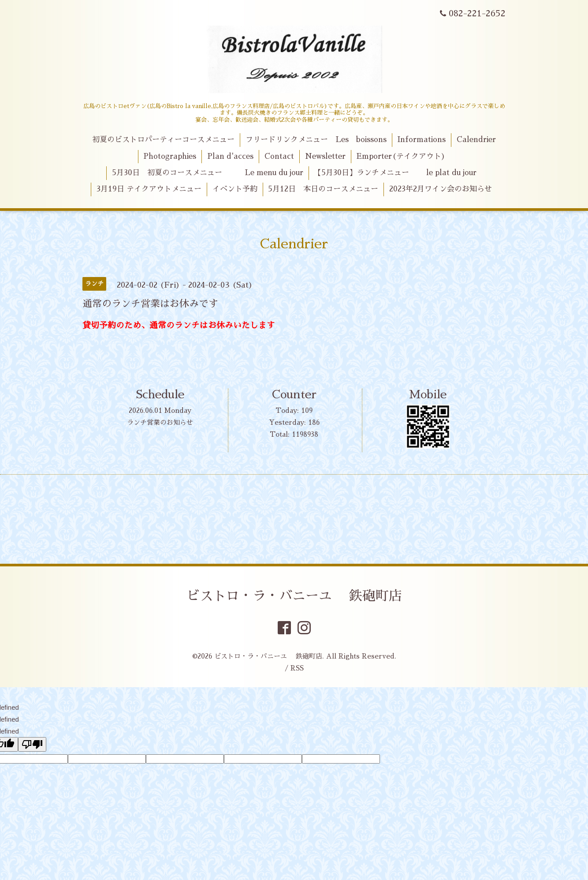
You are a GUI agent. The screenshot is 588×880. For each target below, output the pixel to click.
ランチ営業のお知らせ (160, 422)
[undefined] (32, 744)
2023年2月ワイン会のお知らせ (441, 189)
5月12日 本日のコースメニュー (323, 189)
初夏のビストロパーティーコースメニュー (163, 140)
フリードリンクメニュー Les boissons (316, 140)
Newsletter (325, 156)
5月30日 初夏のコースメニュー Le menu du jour (208, 173)
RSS (297, 668)
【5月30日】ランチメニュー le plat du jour (395, 173)
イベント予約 (235, 189)
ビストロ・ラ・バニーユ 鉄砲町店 (294, 596)
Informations (421, 140)
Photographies (170, 156)
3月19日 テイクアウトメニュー (149, 189)
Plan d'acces (230, 156)
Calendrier (476, 140)
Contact (279, 156)
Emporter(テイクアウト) (401, 156)
